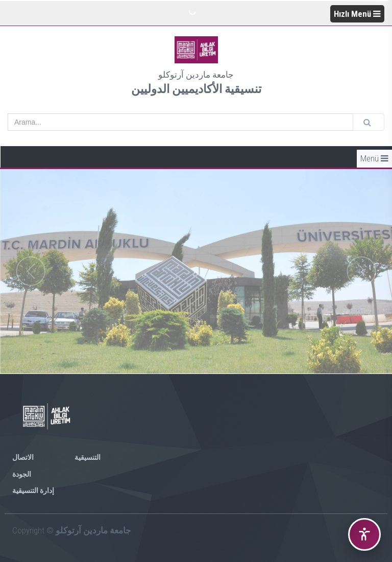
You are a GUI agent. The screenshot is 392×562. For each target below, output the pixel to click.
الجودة (22, 474)
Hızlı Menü (357, 14)
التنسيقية (88, 457)
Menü (374, 158)
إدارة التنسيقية (33, 490)
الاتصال (23, 457)
